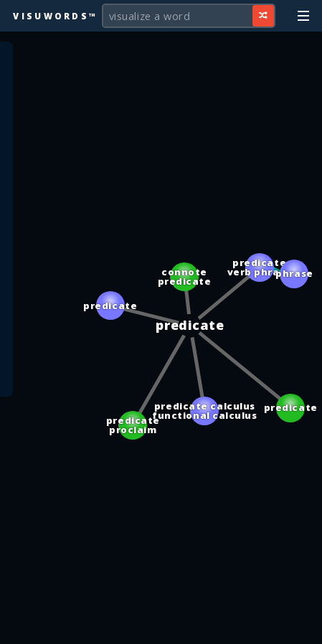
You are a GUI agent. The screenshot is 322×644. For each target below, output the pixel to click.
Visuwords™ (55, 16)
